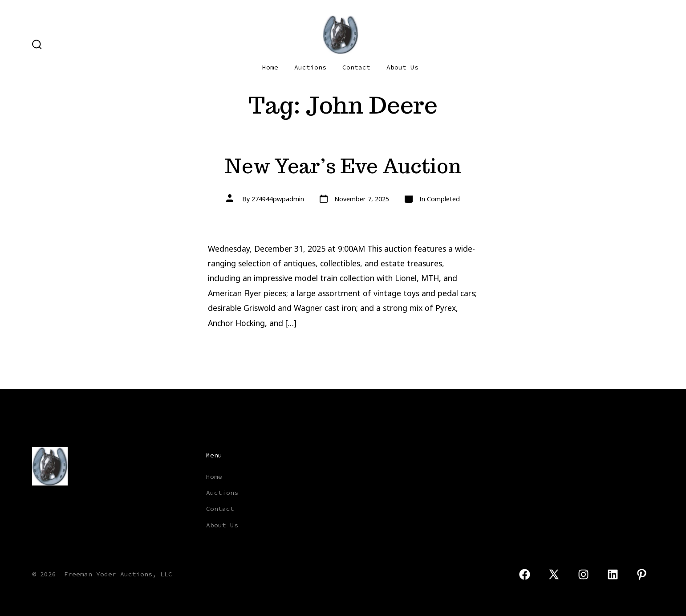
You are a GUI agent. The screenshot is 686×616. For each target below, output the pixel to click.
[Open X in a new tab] (554, 574)
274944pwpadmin (278, 199)
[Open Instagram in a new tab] (583, 574)
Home (270, 67)
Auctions (310, 67)
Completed (443, 199)
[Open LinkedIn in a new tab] (613, 574)
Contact (356, 67)
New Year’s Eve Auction (343, 166)
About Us (402, 67)
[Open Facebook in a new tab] (525, 574)
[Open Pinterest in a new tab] (642, 574)
